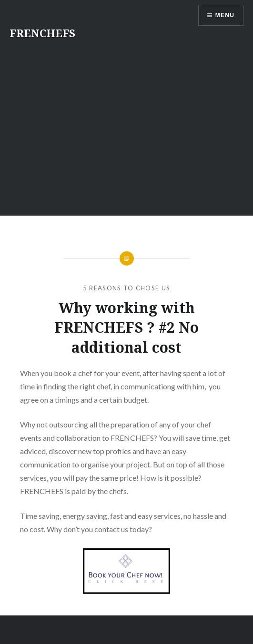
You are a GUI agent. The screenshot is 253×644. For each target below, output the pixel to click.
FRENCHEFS (42, 33)
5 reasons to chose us (126, 288)
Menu (225, 15)
